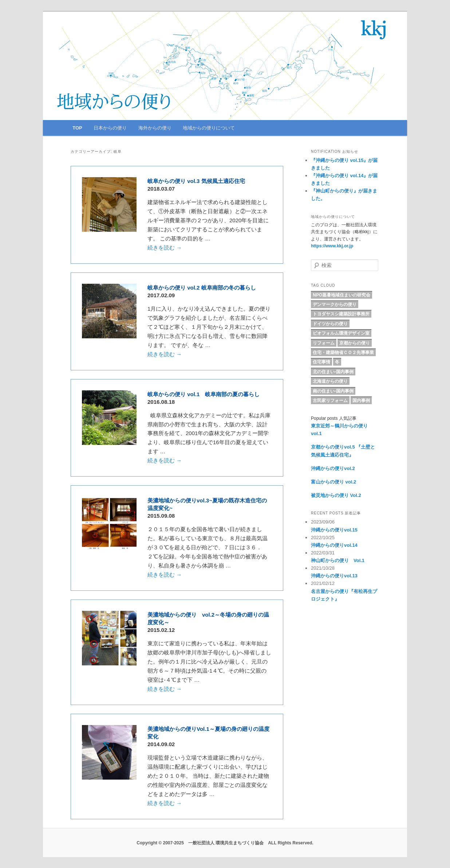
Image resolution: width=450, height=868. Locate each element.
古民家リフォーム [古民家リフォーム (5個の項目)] (330, 401)
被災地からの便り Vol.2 (336, 495)
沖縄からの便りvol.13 (334, 576)
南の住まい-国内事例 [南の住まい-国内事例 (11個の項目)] (333, 391)
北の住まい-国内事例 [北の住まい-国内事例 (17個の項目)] (333, 372)
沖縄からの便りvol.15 (334, 530)
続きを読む (165, 248)
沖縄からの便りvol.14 (334, 545)
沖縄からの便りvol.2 (333, 468)
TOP (77, 128)
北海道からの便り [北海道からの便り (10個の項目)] (330, 381)
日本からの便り (110, 128)
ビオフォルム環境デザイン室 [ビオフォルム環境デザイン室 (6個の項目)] (341, 333)
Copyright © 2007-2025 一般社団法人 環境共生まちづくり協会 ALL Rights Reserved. (225, 843)
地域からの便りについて (209, 128)
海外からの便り (155, 128)
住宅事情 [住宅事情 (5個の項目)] (321, 362)
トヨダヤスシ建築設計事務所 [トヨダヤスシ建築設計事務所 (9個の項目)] (341, 314)
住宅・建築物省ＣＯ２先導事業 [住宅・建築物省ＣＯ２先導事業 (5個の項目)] (343, 353)
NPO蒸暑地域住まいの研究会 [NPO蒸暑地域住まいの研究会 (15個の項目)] (342, 295)
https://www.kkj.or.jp (332, 246)
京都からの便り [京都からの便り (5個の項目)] (355, 343)
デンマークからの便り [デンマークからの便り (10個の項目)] (335, 304)
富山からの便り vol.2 (333, 482)
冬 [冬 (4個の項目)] (337, 362)
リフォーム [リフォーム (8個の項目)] (324, 343)
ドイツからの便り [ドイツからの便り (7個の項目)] (330, 324)
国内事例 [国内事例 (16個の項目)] (361, 401)
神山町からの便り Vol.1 (338, 560)
